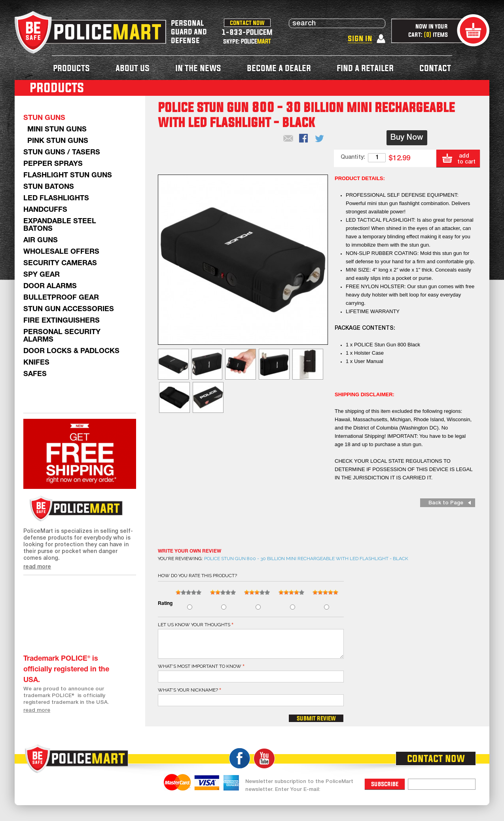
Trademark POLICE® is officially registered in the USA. (66, 670)
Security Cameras (60, 263)
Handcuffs (45, 210)
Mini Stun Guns (57, 130)
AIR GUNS (41, 240)
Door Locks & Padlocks (71, 351)
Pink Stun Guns (58, 141)
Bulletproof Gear (61, 298)
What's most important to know (200, 666)
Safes (35, 374)
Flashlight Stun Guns (68, 176)
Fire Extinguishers (62, 321)
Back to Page (446, 503)
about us (133, 68)
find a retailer (365, 68)
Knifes (36, 363)
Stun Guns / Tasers (62, 153)
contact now (247, 23)
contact (435, 68)
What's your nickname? (188, 690)
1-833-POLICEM (247, 32)
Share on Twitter (320, 139)
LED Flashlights (56, 199)
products (71, 68)
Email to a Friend (288, 139)
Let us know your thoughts (194, 625)
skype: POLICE (247, 41)
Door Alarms (50, 286)
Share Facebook (304, 139)
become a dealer (279, 68)
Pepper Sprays (53, 164)
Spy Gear (42, 275)
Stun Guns (44, 118)
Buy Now (407, 138)
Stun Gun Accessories (69, 309)
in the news (198, 68)
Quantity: (353, 157)
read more (37, 567)
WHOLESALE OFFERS (61, 252)
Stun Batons (49, 187)
